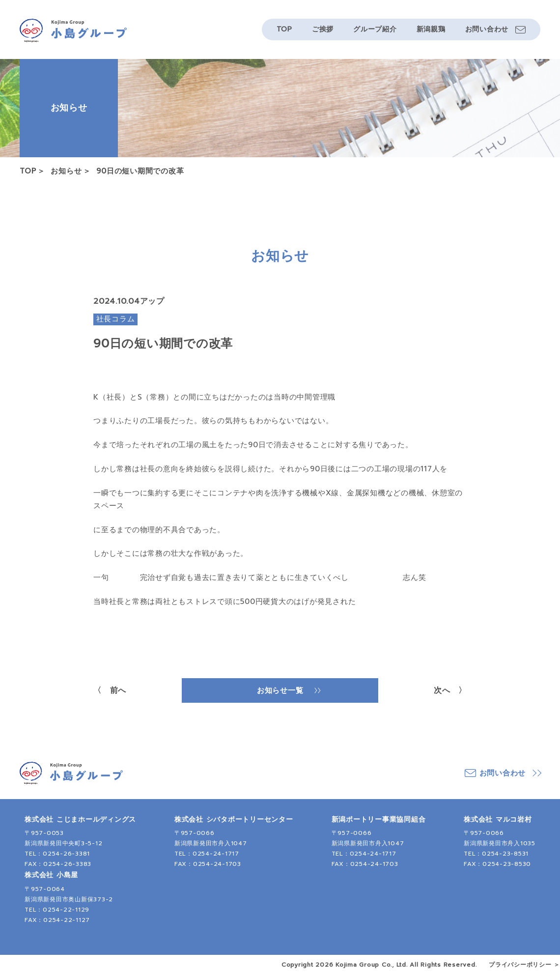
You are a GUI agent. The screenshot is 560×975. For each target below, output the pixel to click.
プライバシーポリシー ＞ (524, 965)
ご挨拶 (323, 29)
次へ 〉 (450, 690)
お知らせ (66, 171)
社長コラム (116, 319)
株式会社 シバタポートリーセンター (234, 819)
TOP (284, 29)
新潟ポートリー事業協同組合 (379, 819)
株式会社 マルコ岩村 (498, 819)
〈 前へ (110, 690)
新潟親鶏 (431, 29)
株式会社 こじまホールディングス (80, 819)
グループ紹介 (375, 29)
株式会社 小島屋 (51, 875)
